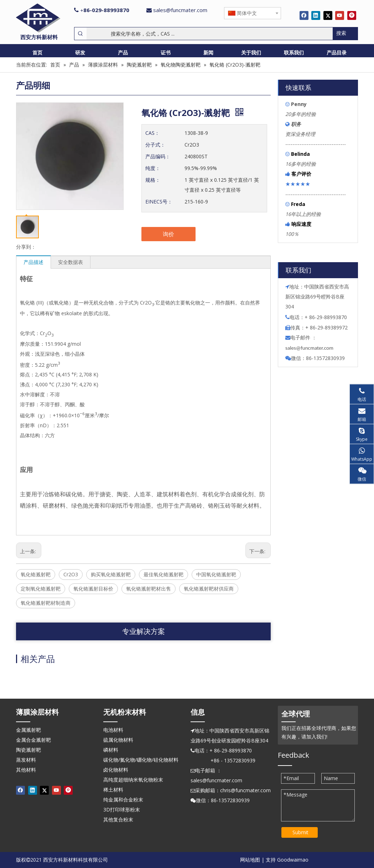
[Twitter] (328, 15)
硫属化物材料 (118, 740)
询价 (168, 234)
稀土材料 (113, 790)
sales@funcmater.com (180, 10)
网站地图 (250, 860)
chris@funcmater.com (245, 790)
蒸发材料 (26, 760)
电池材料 (113, 730)
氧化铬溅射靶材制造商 (46, 603)
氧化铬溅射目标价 (93, 589)
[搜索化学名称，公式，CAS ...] (210, 34)
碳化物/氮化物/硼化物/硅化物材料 (141, 760)
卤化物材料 (116, 770)
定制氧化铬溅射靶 (41, 589)
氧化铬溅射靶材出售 (149, 589)
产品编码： (158, 156)
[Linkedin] (316, 15)
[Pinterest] (352, 15)
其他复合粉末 (118, 819)
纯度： (153, 168)
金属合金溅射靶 (33, 740)
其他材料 (26, 770)
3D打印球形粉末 (122, 809)
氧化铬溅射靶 (36, 574)
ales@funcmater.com (310, 348)
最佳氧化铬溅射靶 (163, 574)
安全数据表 (71, 262)
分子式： (155, 145)
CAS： (152, 133)
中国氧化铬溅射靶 (216, 574)
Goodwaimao (293, 860)
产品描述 (33, 262)
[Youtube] (340, 15)
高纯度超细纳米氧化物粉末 (133, 780)
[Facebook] (304, 15)
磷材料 (111, 750)
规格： (153, 180)
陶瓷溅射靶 (28, 750)
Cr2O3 (71, 574)
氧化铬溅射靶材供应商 (209, 589)
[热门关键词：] (345, 34)
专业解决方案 (144, 631)
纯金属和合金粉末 (123, 800)
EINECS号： (159, 202)
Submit (300, 832)
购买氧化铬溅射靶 (111, 574)
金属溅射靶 (28, 730)
